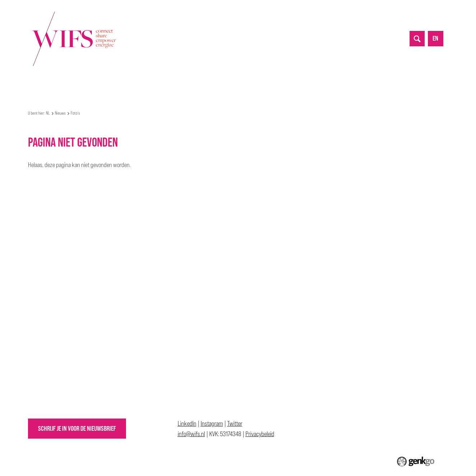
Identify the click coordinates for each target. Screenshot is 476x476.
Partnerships (179, 80)
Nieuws (144, 80)
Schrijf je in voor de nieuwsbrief (77, 428)
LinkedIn (187, 423)
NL (31, 80)
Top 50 (213, 80)
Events (115, 80)
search (417, 38)
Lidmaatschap (296, 80)
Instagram (212, 423)
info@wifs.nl (191, 434)
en (435, 38)
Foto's (75, 113)
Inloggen (363, 80)
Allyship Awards (250, 80)
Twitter (235, 423)
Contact (333, 80)
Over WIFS (52, 80)
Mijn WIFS (85, 80)
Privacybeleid (260, 434)
